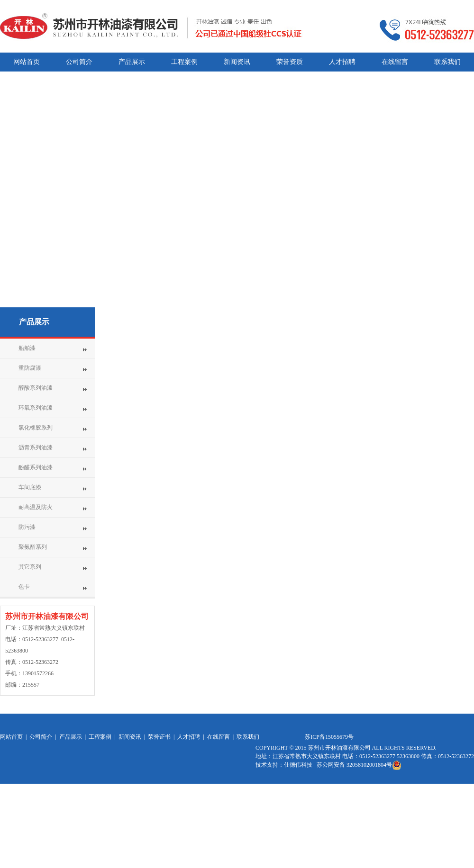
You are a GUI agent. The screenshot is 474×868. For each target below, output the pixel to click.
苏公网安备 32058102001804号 (359, 765)
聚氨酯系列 (33, 547)
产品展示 (34, 322)
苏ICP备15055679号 (329, 737)
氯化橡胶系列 (36, 428)
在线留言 (219, 737)
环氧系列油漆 (36, 408)
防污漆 (27, 527)
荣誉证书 (159, 737)
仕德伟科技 (299, 765)
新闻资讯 (130, 737)
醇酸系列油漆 (36, 388)
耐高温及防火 (36, 507)
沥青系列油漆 (36, 447)
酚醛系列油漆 (36, 467)
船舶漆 (27, 348)
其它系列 (30, 567)
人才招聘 (189, 737)
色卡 (24, 587)
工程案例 (100, 737)
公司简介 (41, 737)
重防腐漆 (30, 368)
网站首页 (11, 737)
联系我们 (248, 737)
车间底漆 (30, 487)
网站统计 (267, 804)
